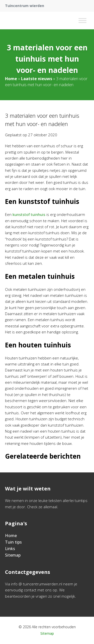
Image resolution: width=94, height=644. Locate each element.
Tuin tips (13, 542)
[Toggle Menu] (82, 20)
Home (11, 79)
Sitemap (13, 555)
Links (10, 549)
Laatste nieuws (37, 79)
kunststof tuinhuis (29, 214)
